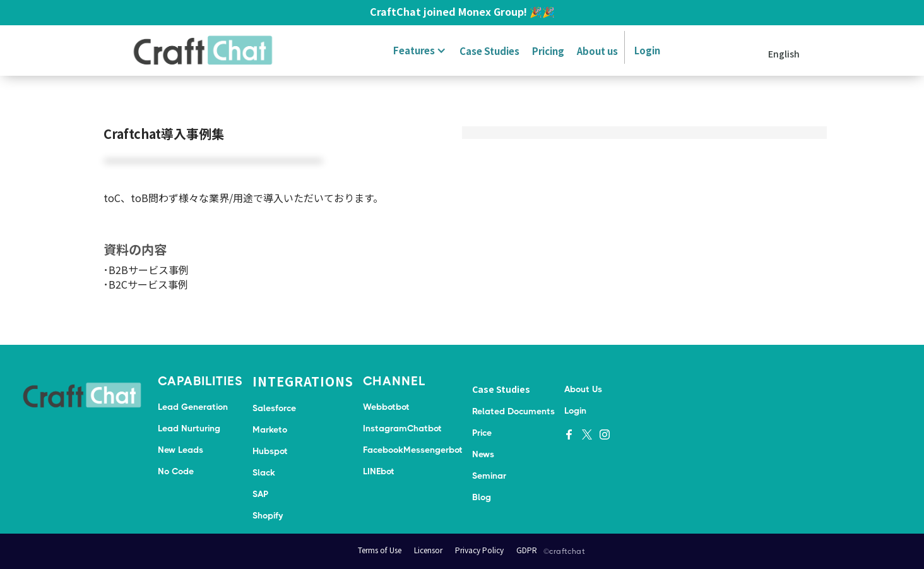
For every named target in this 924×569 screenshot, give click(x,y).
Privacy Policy (479, 550)
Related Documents (513, 411)
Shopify (268, 515)
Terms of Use (380, 550)
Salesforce (274, 408)
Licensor (428, 550)
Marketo (270, 429)
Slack (264, 472)
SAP (260, 494)
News (483, 454)
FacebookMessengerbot (413, 450)
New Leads (181, 450)
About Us (583, 389)
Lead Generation (193, 407)
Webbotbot (386, 407)
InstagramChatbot (402, 428)
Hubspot (270, 451)
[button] (418, 51)
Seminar (489, 476)
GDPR (527, 550)
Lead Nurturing (189, 428)
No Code (176, 471)
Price (482, 433)
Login (647, 50)
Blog (482, 497)
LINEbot (379, 471)
